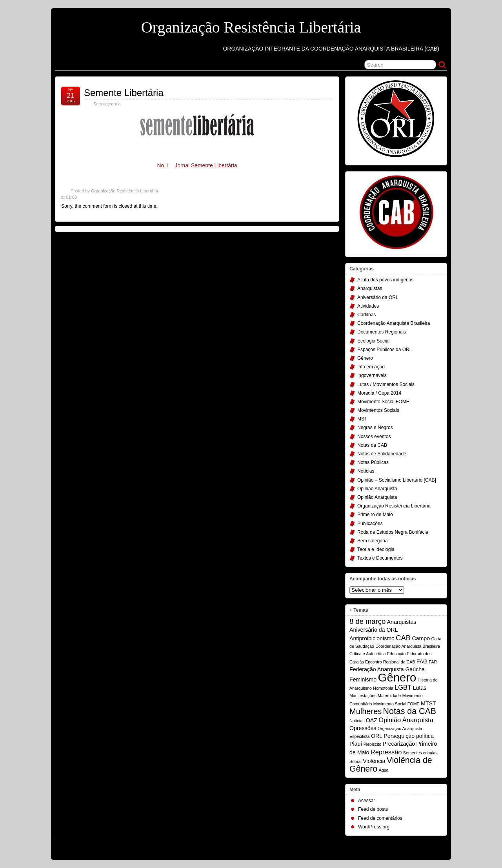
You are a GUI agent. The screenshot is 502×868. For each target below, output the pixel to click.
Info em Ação (371, 367)
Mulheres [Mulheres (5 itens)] (366, 711)
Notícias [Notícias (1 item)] (357, 721)
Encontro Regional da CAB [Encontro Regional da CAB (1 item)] (390, 662)
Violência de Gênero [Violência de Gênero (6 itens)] (391, 765)
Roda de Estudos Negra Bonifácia (393, 532)
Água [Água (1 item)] (384, 770)
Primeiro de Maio (375, 515)
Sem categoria (372, 541)
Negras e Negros (375, 428)
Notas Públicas (373, 462)
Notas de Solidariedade (382, 454)
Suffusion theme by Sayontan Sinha (412, 848)
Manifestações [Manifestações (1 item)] (363, 696)
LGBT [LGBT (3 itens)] (403, 687)
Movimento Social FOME (383, 402)
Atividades (368, 306)
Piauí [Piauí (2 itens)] (356, 744)
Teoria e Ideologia (376, 549)
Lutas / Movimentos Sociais (386, 384)
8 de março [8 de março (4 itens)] (367, 621)
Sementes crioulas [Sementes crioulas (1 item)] (420, 753)
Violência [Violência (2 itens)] (374, 761)
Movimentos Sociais (378, 410)
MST (362, 419)
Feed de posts (373, 809)
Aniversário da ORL (378, 297)
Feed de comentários (380, 818)
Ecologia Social (373, 341)
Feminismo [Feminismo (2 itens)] (363, 680)
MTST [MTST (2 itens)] (428, 703)
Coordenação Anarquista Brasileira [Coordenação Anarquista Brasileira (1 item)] (408, 646)
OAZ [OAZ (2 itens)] (372, 720)
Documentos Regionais (382, 332)
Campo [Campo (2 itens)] (421, 638)
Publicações (370, 524)
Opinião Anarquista (377, 489)
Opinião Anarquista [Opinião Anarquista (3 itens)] (406, 720)
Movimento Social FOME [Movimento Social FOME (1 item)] (397, 704)
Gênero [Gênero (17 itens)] (397, 677)
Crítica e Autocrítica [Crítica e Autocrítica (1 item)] (367, 654)
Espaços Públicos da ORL (385, 350)
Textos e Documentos (380, 558)
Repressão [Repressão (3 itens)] (386, 752)
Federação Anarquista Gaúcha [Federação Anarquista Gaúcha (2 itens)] (387, 669)
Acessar (366, 801)
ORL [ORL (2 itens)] (377, 736)
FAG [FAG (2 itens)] (422, 661)
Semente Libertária (124, 93)
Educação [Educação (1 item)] (396, 654)
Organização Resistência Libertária (251, 27)
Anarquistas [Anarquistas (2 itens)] (402, 622)
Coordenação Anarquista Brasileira (394, 323)
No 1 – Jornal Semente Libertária (197, 165)
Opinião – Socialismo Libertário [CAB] (397, 480)
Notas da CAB (372, 445)
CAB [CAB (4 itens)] (403, 638)
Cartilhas (366, 315)
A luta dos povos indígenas (385, 280)
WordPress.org (374, 827)
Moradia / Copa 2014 (379, 393)
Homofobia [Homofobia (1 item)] (383, 688)
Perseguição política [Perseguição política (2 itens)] (408, 736)
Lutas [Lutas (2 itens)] (420, 688)
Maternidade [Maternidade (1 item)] (389, 696)
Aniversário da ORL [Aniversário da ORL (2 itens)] (374, 630)
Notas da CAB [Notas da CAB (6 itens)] (410, 711)
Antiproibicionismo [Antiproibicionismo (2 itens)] (372, 638)
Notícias (366, 471)
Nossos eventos (374, 437)
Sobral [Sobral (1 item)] (356, 761)
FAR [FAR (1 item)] (433, 662)
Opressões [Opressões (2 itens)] (363, 728)
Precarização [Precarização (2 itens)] (399, 744)
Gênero (365, 358)
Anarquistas (370, 288)
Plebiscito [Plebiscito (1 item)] (373, 744)
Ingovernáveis (372, 375)
